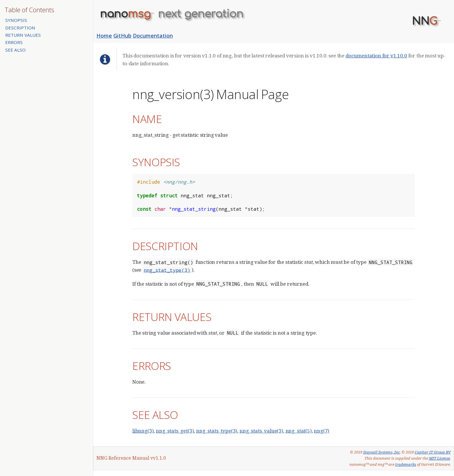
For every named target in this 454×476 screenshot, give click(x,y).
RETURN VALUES (23, 35)
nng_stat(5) (299, 431)
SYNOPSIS (16, 20)
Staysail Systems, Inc (381, 452)
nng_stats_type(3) (217, 431)
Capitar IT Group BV (433, 452)
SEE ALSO (15, 50)
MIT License (439, 458)
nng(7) (322, 431)
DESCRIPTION (20, 28)
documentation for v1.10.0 (376, 56)
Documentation (153, 36)
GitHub (122, 36)
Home (104, 36)
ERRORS (14, 42)
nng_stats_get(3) (175, 431)
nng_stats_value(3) (261, 431)
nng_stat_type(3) (167, 270)
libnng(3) (143, 431)
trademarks (406, 464)
